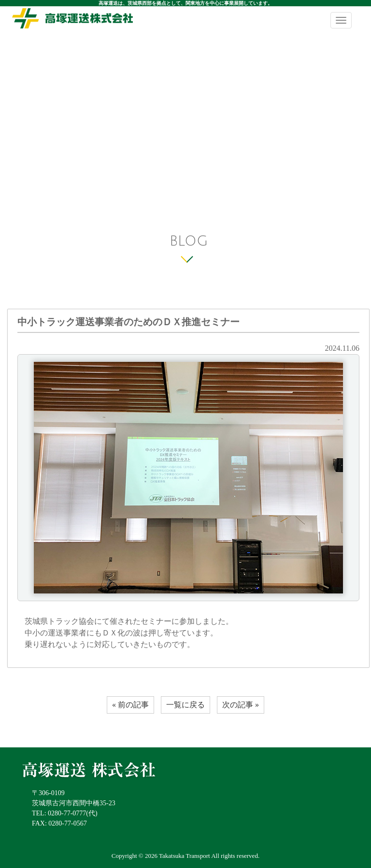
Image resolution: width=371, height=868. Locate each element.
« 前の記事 (130, 705)
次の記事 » (241, 705)
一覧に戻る (185, 705)
